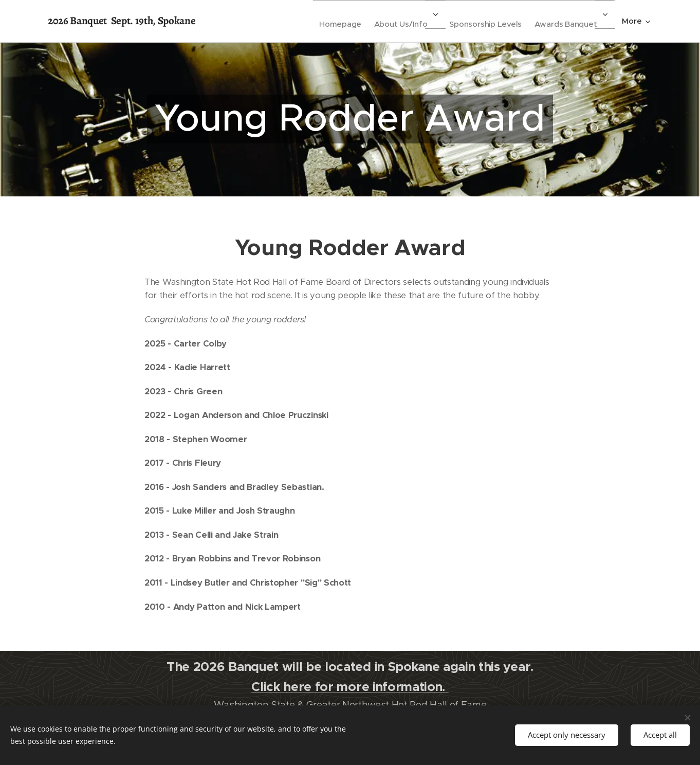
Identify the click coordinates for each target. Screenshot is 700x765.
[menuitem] (318, 21)
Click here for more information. (350, 687)
